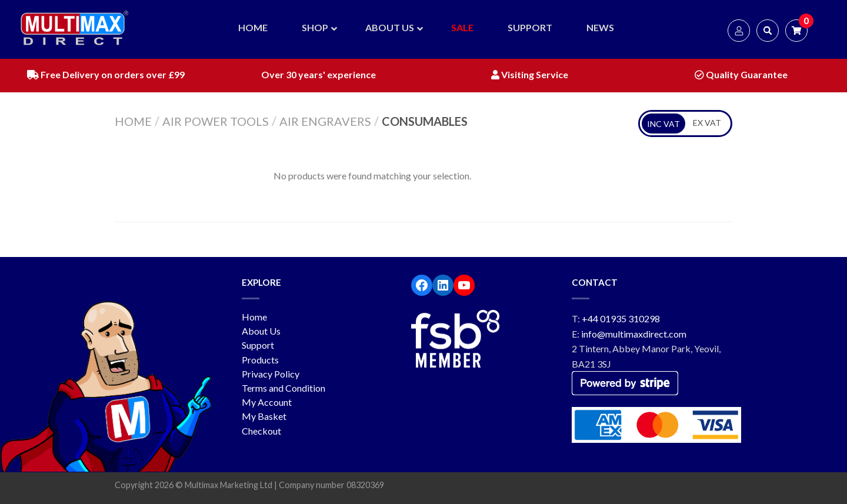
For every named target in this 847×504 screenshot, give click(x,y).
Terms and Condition (284, 388)
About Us (261, 331)
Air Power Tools (216, 121)
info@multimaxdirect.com (634, 334)
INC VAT (663, 124)
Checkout (261, 431)
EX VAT (707, 123)
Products (260, 360)
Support (258, 345)
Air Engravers (325, 121)
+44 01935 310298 (621, 318)
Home (133, 121)
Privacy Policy (271, 374)
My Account (267, 402)
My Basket (264, 416)
